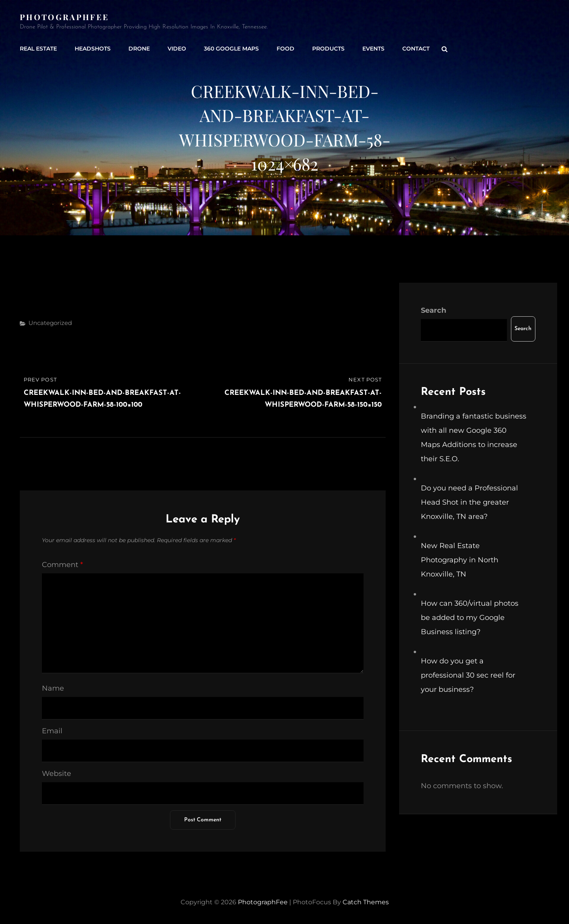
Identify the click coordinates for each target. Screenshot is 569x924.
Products (328, 49)
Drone (139, 49)
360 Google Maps (231, 49)
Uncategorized (50, 323)
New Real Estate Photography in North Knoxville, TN (460, 560)
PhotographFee (64, 17)
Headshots (93, 49)
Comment (62, 565)
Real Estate (38, 49)
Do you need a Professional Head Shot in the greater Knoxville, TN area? (469, 502)
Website (57, 774)
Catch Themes (366, 902)
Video (177, 49)
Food (285, 49)
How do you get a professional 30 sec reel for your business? (468, 675)
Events (373, 49)
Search (433, 310)
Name (53, 688)
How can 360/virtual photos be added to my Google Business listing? (470, 618)
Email (52, 731)
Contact (416, 49)
